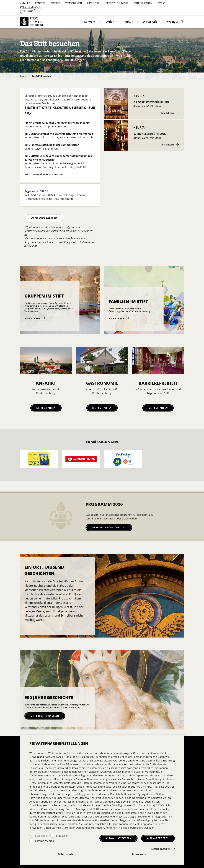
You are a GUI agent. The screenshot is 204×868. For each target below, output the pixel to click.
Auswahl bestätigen (118, 838)
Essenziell (41, 836)
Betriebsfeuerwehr (117, 3)
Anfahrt (25, 3)
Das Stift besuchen (31, 7)
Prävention (94, 3)
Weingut (173, 22)
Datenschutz (66, 854)
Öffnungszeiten (143, 3)
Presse (161, 3)
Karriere (55, 3)
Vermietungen (74, 3)
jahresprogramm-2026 (109, 528)
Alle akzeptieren (158, 838)
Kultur (129, 22)
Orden (110, 22)
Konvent (90, 22)
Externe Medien (45, 841)
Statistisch (62, 836)
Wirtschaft (150, 22)
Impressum (139, 854)
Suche (28, 11)
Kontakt (40, 3)
